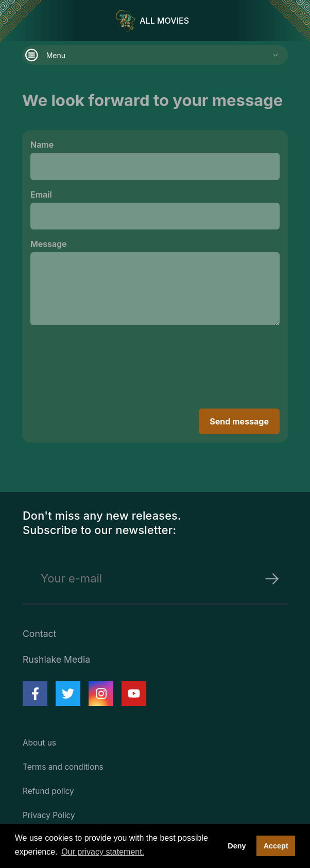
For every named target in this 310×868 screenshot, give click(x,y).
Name (42, 145)
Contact (39, 634)
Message (48, 244)
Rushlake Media (56, 659)
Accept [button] (276, 846)
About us (39, 743)
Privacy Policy (49, 815)
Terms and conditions (63, 767)
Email (41, 194)
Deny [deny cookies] (237, 846)
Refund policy (48, 791)
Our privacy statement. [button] (103, 852)
